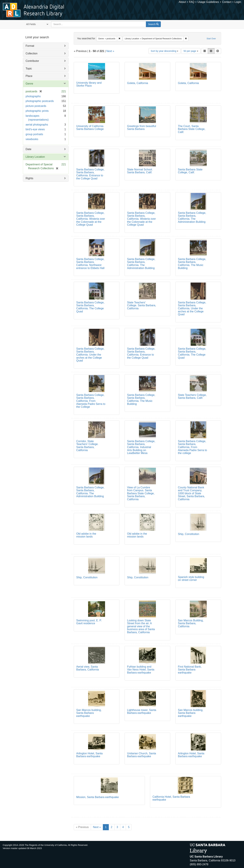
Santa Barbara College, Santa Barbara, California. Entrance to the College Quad (90, 174)
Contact (227, 2)
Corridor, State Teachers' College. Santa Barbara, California (87, 446)
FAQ (192, 2)
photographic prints (37, 111)
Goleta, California (138, 83)
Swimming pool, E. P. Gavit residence (89, 622)
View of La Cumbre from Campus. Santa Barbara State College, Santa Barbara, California (141, 493)
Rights (29, 178)
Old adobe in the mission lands (86, 535)
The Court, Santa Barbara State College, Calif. (192, 129)
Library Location (35, 157)
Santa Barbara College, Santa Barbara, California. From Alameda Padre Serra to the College (91, 401)
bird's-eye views (35, 129)
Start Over (211, 39)
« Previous (82, 827)
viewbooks (32, 139)
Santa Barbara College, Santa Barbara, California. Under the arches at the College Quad (192, 308)
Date (28, 149)
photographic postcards (40, 101)
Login (238, 2)
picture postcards (36, 106)
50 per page (191, 51)
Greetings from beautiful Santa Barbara (142, 128)
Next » (110, 51)
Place (29, 76)
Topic (29, 69)
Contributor (32, 61)
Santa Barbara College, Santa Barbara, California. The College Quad (90, 307)
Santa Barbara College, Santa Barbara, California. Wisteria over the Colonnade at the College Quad (91, 219)
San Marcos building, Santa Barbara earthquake (89, 713)
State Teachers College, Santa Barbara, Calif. (192, 396)
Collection (32, 53)
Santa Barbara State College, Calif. (190, 171)
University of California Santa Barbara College (90, 128)
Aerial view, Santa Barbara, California (88, 668)
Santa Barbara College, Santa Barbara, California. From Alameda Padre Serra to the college (192, 447)
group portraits (34, 134)
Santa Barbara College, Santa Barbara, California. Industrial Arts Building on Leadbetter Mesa (141, 447)
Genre (29, 84)
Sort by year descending (165, 51)
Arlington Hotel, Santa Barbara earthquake (89, 755)
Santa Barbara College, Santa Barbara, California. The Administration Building (192, 217)
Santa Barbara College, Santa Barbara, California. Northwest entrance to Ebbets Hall (90, 264)
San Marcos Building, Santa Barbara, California (191, 623)
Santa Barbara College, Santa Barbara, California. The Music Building (192, 264)
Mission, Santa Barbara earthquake (98, 797)
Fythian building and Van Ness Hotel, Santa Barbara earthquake (141, 670)
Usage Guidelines (208, 2)
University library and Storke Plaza (89, 84)
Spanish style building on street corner (191, 579)
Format (30, 46)
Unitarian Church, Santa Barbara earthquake (142, 755)
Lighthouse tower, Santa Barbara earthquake (142, 712)
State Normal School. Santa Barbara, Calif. (140, 171)
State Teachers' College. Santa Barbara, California (142, 305)
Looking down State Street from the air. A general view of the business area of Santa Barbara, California (141, 626)
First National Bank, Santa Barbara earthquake (190, 670)
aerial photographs (37, 125)
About (182, 2)
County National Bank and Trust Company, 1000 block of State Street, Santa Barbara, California (191, 493)
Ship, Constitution (189, 534)
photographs (33, 96)
